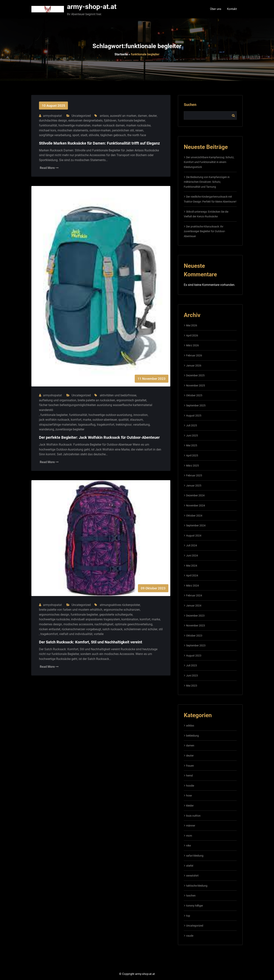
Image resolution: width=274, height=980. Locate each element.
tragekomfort (106, 425)
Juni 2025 (192, 436)
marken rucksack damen (108, 125)
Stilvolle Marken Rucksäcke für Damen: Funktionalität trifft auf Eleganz (99, 143)
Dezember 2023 (195, 616)
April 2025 (192, 455)
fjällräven (110, 120)
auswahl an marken (123, 116)
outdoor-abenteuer (105, 420)
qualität (123, 420)
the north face (137, 135)
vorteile (99, 634)
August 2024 (194, 536)
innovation (141, 415)
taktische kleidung (197, 886)
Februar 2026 (194, 355)
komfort (76, 420)
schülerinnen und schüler (141, 629)
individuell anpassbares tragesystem (96, 619)
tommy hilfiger (195, 906)
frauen (190, 766)
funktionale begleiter (131, 120)
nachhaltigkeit (104, 624)
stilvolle (94, 135)
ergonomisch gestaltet (131, 400)
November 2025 (196, 385)
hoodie (190, 786)
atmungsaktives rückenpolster (120, 605)
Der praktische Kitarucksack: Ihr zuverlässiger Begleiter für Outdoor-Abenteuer (205, 231)
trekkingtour (124, 425)
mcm (189, 836)
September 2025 (196, 405)
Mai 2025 (192, 445)
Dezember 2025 (195, 375)
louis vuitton (193, 816)
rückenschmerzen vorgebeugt (81, 629)
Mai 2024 (192, 566)
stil (161, 629)
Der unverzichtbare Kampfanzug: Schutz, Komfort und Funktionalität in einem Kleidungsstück (209, 162)
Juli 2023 (192, 665)
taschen (191, 896)
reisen (139, 130)
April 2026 (192, 335)
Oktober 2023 (194, 636)
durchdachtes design (53, 120)
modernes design (51, 624)
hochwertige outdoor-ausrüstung (110, 415)
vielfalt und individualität (76, 634)
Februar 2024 (194, 595)
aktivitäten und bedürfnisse (118, 395)
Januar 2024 (194, 606)
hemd (189, 776)
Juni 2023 (192, 676)
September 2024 (196, 525)
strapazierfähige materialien (58, 425)
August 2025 (194, 416)
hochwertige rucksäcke (54, 619)
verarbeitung (141, 425)
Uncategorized (81, 116)
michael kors (48, 130)
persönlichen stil (123, 130)
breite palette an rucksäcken (96, 400)
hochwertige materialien (74, 125)
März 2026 (192, 345)
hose (189, 796)
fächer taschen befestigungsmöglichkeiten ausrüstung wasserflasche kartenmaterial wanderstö (96, 407)
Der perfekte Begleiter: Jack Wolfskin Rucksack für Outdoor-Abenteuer (99, 437)
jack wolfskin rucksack (54, 420)
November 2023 (196, 626)
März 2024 (192, 586)
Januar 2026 (194, 366)
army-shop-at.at (92, 7)
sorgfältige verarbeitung (55, 135)
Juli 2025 (192, 425)
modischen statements (73, 130)
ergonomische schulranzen (122, 610)
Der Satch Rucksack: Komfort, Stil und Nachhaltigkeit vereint (91, 642)
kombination (130, 619)
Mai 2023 (192, 686)
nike (188, 846)
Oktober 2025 (194, 395)
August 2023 (194, 656)
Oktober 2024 (194, 516)
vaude (190, 936)
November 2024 (196, 505)
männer (191, 826)
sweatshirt (192, 876)
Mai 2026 (192, 325)
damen (142, 116)
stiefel (190, 866)
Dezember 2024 (195, 495)
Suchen (190, 105)
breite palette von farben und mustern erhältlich (71, 610)
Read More (49, 168)
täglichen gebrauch (113, 135)
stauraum (136, 420)
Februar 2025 (194, 475)
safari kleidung (195, 856)
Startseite (121, 54)
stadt (84, 135)
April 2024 (192, 575)
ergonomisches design (54, 615)
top (188, 916)
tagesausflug (87, 425)
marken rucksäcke (138, 125)
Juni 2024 (192, 556)
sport (76, 135)
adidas (190, 726)
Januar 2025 (194, 486)
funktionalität (48, 125)
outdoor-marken (100, 130)
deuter (153, 116)
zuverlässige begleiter (70, 429)
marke (87, 420)
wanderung (47, 429)
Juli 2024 (192, 545)
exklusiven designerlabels (85, 120)
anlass (104, 116)
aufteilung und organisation (58, 400)
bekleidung (192, 736)
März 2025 (192, 466)
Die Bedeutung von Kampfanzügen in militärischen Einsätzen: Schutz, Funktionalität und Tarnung (207, 182)
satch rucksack (112, 629)
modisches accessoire (78, 624)
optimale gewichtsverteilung (134, 624)
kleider (190, 806)
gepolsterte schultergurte (116, 615)
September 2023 (196, 645)
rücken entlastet (50, 629)
